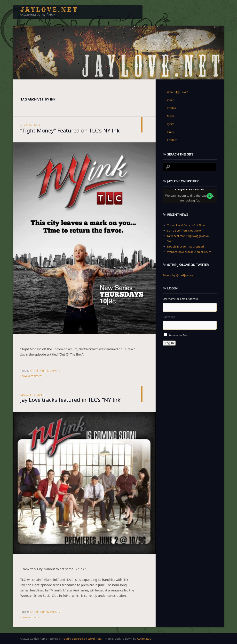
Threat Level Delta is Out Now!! (187, 225)
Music (171, 116)
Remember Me (178, 335)
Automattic (144, 639)
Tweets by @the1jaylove (178, 275)
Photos (171, 108)
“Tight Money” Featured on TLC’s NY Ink (70, 130)
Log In (169, 343)
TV (59, 370)
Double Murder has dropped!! (186, 246)
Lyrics (171, 124)
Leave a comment (31, 376)
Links (170, 132)
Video (171, 100)
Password (169, 317)
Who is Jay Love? (177, 92)
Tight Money (48, 370)
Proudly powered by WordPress (81, 639)
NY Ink (34, 370)
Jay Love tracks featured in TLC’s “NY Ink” (71, 399)
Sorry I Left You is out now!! (185, 230)
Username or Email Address (180, 299)
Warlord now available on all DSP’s (189, 252)
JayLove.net (49, 10)
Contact (172, 140)
